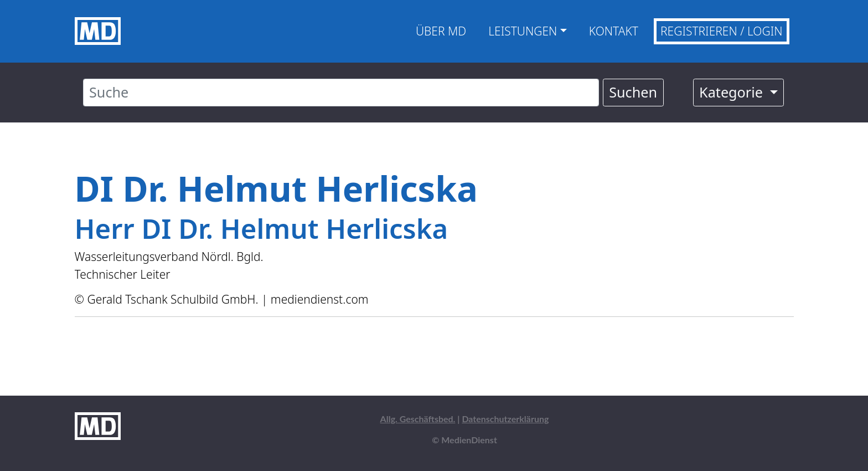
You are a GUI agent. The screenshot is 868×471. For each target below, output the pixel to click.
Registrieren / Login (722, 31)
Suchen (633, 92)
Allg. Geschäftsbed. (418, 419)
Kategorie (733, 92)
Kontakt (614, 31)
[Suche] (341, 93)
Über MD (441, 31)
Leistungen (523, 31)
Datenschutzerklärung (505, 419)
